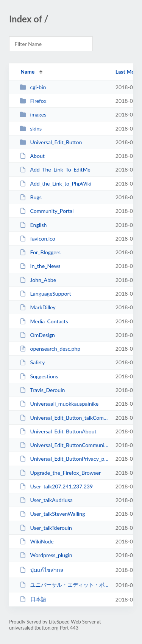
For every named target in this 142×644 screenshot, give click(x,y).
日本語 (33, 599)
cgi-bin (33, 87)
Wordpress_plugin (46, 555)
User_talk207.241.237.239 (56, 486)
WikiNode (37, 541)
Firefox (33, 101)
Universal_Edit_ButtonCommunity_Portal (64, 445)
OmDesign (37, 335)
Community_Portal (47, 211)
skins (31, 128)
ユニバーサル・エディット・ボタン (64, 585)
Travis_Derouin (42, 390)
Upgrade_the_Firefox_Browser (60, 473)
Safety (32, 362)
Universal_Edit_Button (51, 142)
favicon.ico (37, 239)
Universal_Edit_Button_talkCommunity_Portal (64, 418)
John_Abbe (38, 280)
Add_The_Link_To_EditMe (55, 169)
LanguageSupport (45, 294)
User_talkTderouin (46, 528)
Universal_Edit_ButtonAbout (58, 431)
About (32, 156)
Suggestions (39, 376)
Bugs (31, 197)
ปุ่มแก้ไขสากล (41, 570)
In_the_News (40, 266)
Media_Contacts (44, 321)
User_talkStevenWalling (52, 514)
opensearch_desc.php (50, 349)
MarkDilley (38, 307)
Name (27, 72)
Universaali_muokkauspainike (59, 404)
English (33, 225)
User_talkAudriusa (46, 500)
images (33, 114)
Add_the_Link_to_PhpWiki (55, 183)
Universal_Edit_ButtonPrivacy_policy (64, 459)
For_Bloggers (40, 252)
